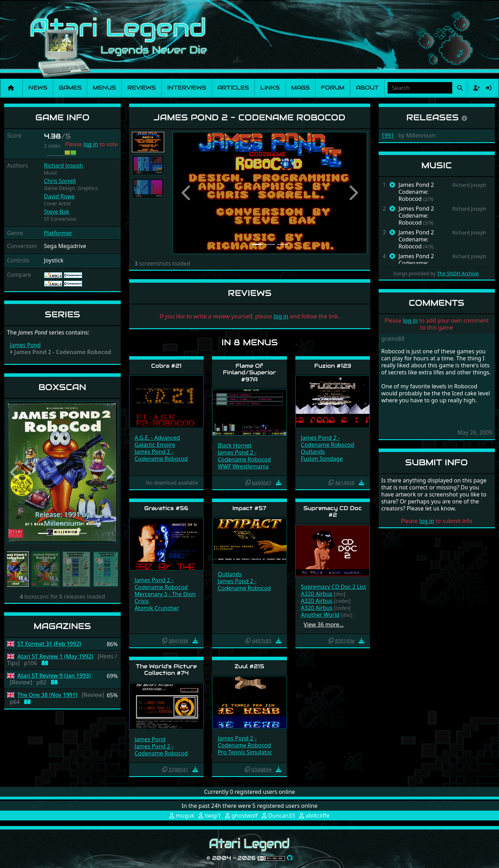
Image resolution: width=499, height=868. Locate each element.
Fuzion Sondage (322, 459)
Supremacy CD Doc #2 (333, 511)
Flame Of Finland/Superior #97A (249, 372)
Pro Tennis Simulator (245, 752)
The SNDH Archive (458, 273)
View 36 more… (324, 624)
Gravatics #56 (166, 508)
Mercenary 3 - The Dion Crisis (165, 598)
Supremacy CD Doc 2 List (333, 587)
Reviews (142, 88)
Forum (333, 88)
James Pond (25, 345)
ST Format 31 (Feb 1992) (49, 644)
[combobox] (420, 88)
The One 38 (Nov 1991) (48, 695)
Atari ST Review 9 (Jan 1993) (54, 676)
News (38, 88)
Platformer (58, 233)
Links (270, 88)
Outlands (313, 452)
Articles (233, 88)
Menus (104, 88)
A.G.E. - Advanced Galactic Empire (157, 441)
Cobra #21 (166, 366)
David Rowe (59, 196)
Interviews (187, 88)
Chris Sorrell (60, 181)
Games (70, 88)
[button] (15, 472)
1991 (388, 135)
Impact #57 (249, 508)
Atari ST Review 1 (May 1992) (55, 657)
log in (91, 144)
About (367, 88)
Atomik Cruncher (157, 608)
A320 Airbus (317, 594)
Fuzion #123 (333, 366)
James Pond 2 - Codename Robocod (161, 455)
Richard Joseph (64, 165)
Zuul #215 (249, 666)
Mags (300, 88)
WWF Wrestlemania (243, 466)
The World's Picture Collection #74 (166, 670)
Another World (320, 615)
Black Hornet (235, 445)
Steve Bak (57, 212)
